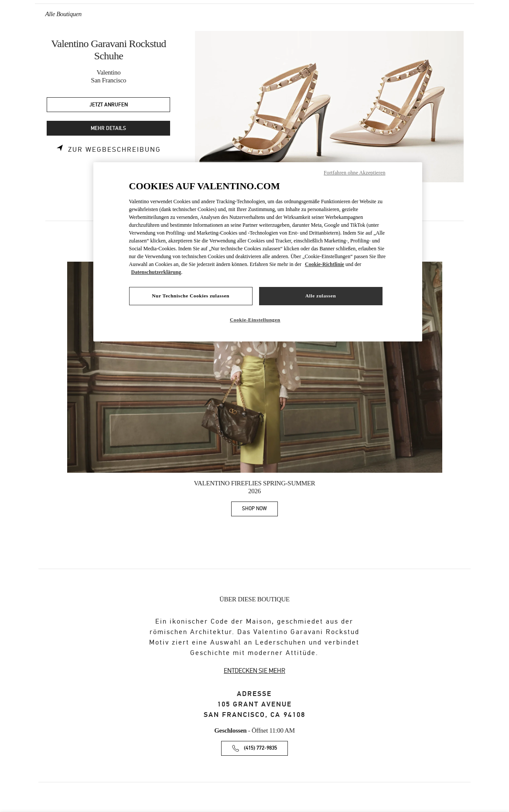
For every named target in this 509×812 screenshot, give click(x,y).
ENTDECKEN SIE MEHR (254, 671)
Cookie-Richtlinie (325, 264)
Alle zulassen (321, 296)
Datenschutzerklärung (156, 272)
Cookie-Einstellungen (255, 320)
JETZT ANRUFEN (109, 105)
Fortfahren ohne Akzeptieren (354, 173)
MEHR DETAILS (108, 128)
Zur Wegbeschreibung (114, 150)
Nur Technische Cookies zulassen (191, 296)
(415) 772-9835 (260, 748)
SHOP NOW (260, 510)
